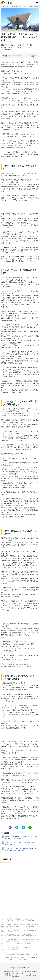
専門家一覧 (23, 971)
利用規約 (9, 973)
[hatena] (23, 827)
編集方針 (36, 971)
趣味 (8, 7)
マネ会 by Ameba (12, 925)
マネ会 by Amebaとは (7, 971)
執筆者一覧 (30, 971)
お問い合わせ (33, 975)
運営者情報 (17, 971)
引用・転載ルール (17, 973)
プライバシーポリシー (28, 973)
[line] (30, 827)
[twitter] (17, 827)
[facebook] (10, 827)
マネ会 (3, 7)
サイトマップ (25, 975)
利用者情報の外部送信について (12, 975)
